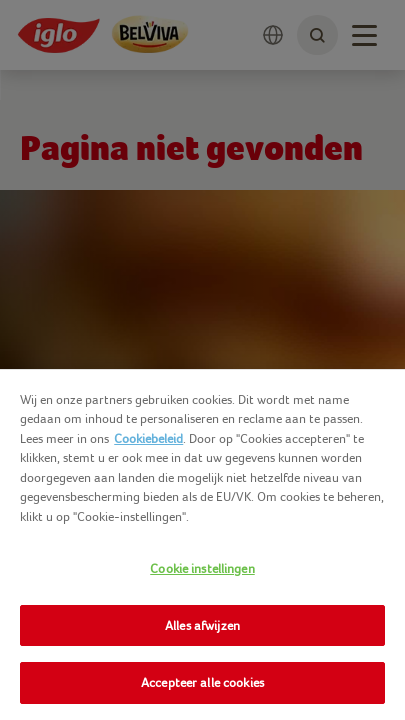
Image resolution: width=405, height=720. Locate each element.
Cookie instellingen (202, 568)
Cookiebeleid (148, 438)
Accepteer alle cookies (202, 682)
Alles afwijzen (202, 625)
